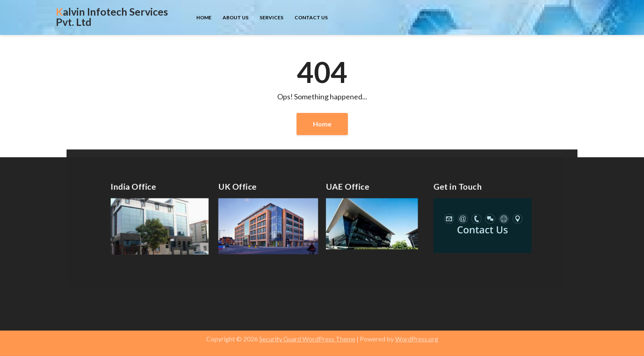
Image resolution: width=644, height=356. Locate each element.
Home (204, 17)
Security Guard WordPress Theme (307, 336)
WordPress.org (417, 336)
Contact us (311, 17)
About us (236, 17)
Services (271, 17)
